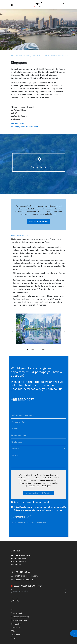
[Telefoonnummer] (39, 435)
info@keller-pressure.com (24, 576)
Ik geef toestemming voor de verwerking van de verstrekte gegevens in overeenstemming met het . (40, 508)
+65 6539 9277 (17, 124)
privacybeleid (55, 510)
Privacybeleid (16, 613)
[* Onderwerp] (39, 442)
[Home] (38, 4)
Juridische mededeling (20, 617)
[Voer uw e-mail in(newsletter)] (39, 591)
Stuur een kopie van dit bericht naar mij (31, 502)
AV (12, 610)
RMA (13, 631)
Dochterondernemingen (57, 56)
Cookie (14, 638)
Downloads (15, 635)
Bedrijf (36, 56)
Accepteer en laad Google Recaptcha (38, 493)
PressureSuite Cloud (19, 620)
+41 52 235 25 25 (21, 572)
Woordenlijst (16, 624)
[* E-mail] (39, 429)
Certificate (15, 627)
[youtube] (13, 600)
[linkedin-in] (17, 600)
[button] (76, 164)
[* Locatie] (39, 449)
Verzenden (21, 517)
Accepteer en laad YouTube (39, 221)
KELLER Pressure (20, 56)
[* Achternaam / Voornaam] (39, 415)
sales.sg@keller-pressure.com (24, 127)
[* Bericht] (39, 460)
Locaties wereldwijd (22, 580)
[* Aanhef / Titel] (39, 422)
